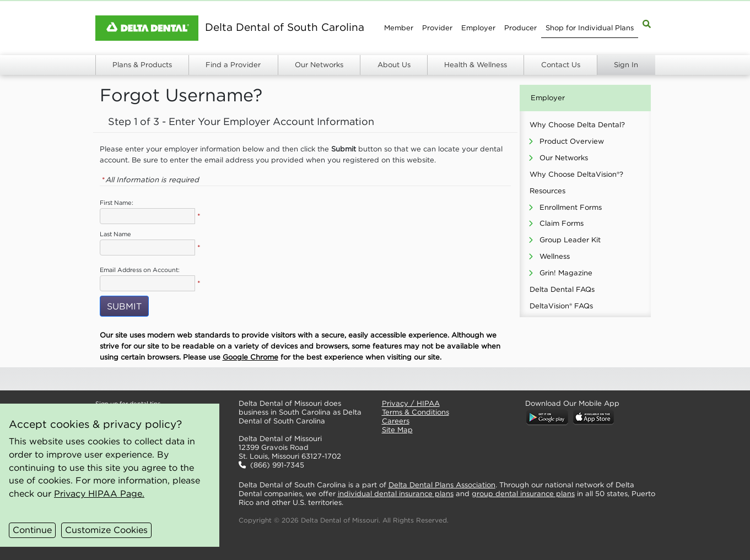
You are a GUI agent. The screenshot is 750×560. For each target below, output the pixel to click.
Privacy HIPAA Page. (99, 493)
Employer (478, 28)
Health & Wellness (476, 65)
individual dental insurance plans (396, 494)
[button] (301, 379)
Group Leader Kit (570, 240)
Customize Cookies (106, 530)
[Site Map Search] (647, 23)
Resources (547, 191)
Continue (32, 530)
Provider (437, 28)
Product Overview (572, 141)
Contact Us (561, 65)
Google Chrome (250, 357)
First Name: (117, 203)
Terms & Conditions (416, 412)
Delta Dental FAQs (562, 289)
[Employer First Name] (147, 216)
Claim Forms (562, 223)
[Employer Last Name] (147, 248)
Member (399, 28)
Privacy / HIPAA (411, 403)
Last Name (115, 234)
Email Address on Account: (140, 270)
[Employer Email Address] (147, 283)
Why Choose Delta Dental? (577, 125)
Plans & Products (142, 65)
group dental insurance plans (523, 494)
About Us (394, 65)
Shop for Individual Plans (590, 28)
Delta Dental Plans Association (442, 485)
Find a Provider (233, 65)
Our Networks (319, 65)
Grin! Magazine (566, 273)
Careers (396, 421)
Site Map (397, 430)
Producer (520, 28)
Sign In (626, 65)
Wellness (555, 256)
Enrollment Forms (571, 207)
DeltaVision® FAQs (561, 306)
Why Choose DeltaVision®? (576, 174)
